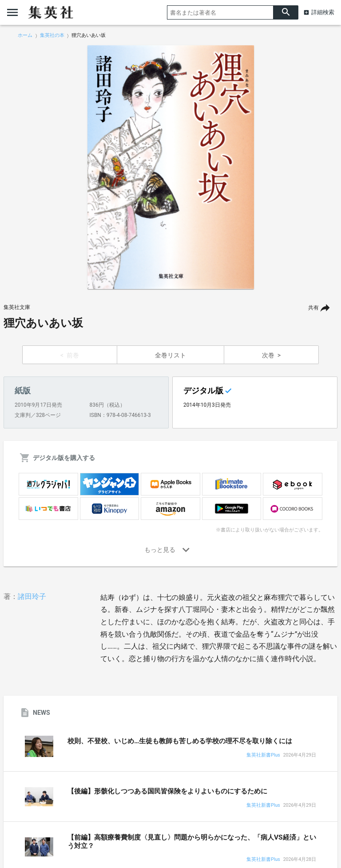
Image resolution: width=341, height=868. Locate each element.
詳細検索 (323, 12)
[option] (170, 167)
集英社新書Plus (263, 755)
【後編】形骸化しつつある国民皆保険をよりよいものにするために (167, 791)
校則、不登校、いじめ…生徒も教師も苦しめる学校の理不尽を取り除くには (180, 741)
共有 (313, 308)
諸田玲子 (32, 597)
